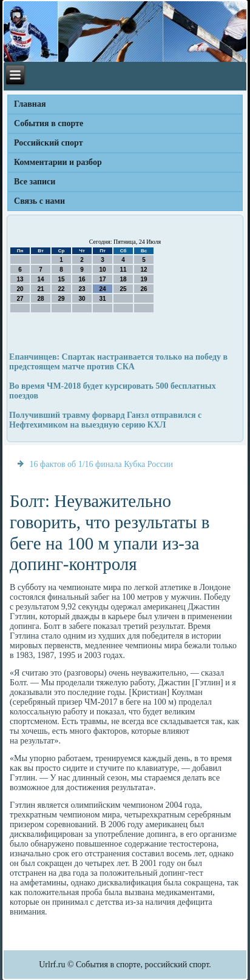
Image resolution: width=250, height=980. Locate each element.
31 (103, 299)
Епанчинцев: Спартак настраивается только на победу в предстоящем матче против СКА (118, 362)
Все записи (35, 182)
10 (103, 270)
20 (20, 289)
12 (144, 270)
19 (144, 279)
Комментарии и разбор (58, 162)
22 (62, 289)
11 (123, 270)
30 (82, 299)
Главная (30, 104)
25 (123, 289)
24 (103, 289)
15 (62, 279)
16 (82, 279)
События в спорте (49, 123)
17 (103, 279)
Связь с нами (39, 201)
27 (20, 299)
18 (123, 279)
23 (82, 289)
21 (41, 289)
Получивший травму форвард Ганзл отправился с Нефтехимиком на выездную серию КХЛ (105, 420)
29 (62, 299)
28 (41, 299)
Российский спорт (48, 143)
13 (20, 279)
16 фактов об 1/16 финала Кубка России (101, 464)
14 (41, 279)
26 (144, 289)
